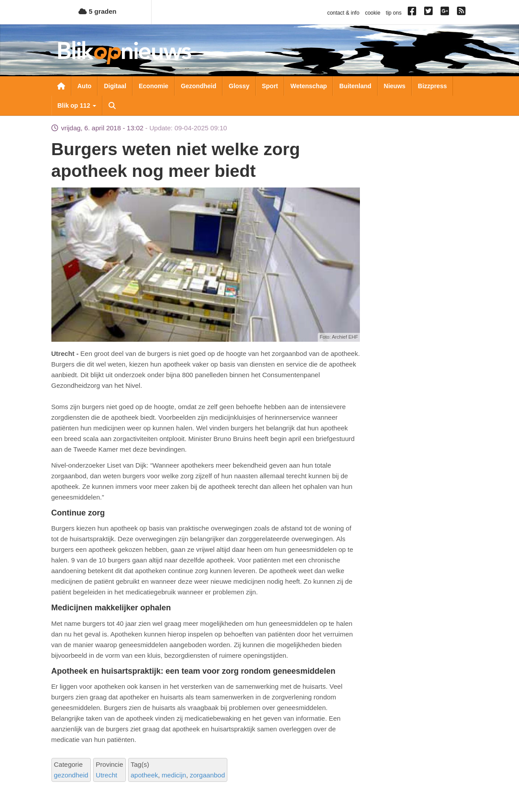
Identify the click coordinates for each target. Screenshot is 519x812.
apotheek (144, 775)
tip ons (394, 13)
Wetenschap (308, 86)
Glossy (239, 86)
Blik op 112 (77, 105)
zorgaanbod (207, 775)
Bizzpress (432, 86)
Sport (270, 86)
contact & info (343, 13)
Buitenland (355, 86)
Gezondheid (199, 86)
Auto (85, 86)
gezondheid (71, 775)
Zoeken (112, 105)
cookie (373, 13)
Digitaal (115, 86)
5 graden (98, 11)
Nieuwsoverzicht (61, 86)
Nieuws (395, 86)
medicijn (174, 775)
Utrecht (106, 775)
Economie (154, 86)
